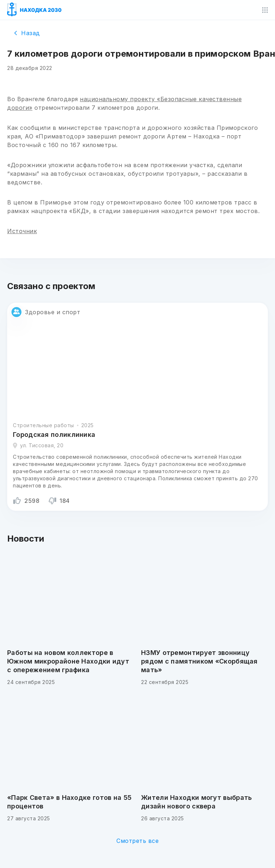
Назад (27, 33)
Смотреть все (137, 841)
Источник (22, 231)
